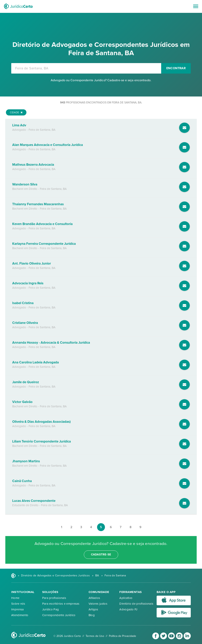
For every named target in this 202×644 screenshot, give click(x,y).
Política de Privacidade (123, 636)
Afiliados (94, 598)
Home (15, 598)
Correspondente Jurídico (59, 615)
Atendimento (20, 615)
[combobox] (86, 68)
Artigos (93, 609)
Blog (92, 615)
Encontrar (176, 68)
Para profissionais (54, 598)
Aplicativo (126, 598)
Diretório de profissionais (136, 604)
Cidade (16, 113)
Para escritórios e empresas (61, 604)
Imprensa (17, 609)
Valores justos (98, 604)
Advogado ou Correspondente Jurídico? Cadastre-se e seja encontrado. (101, 80)
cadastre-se (101, 554)
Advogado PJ (128, 609)
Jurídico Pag (51, 609)
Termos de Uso (95, 636)
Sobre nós (18, 604)
